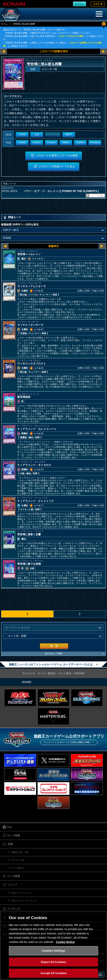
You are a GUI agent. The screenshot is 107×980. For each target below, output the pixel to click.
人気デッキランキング (22, 893)
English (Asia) (53, 134)
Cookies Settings (54, 951)
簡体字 (69, 134)
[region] (53, 945)
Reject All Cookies (53, 962)
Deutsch (37, 142)
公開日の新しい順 (20, 852)
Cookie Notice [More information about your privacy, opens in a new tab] (65, 942)
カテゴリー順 (17, 860)
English (22, 142)
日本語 (22, 134)
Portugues (95, 142)
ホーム (4, 24)
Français (51, 142)
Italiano (66, 142)
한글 (37, 134)
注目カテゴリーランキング (24, 901)
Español (80, 142)
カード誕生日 (17, 868)
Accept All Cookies (54, 973)
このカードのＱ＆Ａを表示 (71, 36)
